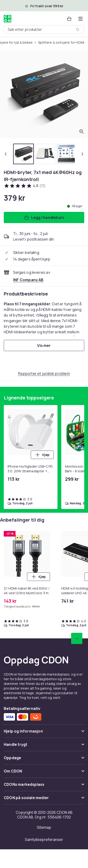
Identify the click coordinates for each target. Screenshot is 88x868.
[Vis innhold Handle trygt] (44, 746)
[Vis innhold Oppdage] (44, 760)
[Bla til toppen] (77, 638)
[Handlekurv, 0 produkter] (69, 19)
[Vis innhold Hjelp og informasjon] (44, 733)
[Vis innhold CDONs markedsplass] (44, 786)
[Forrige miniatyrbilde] (6, 154)
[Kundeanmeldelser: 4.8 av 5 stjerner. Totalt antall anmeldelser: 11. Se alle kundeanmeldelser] (25, 186)
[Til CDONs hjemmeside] (8, 19)
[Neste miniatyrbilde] (82, 154)
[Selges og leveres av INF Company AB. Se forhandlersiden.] (28, 280)
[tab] (23, 154)
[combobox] (44, 29)
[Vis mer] (44, 345)
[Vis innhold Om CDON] (44, 773)
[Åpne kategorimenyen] (80, 19)
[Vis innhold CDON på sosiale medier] (44, 800)
